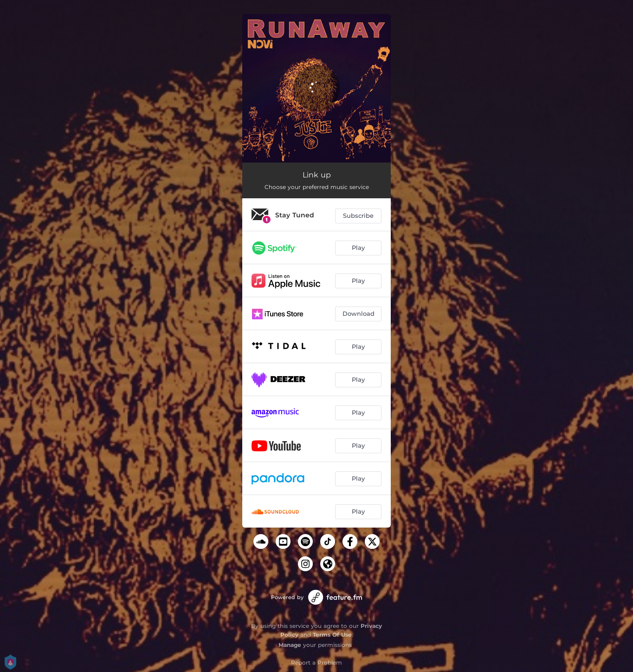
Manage (290, 645)
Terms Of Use (332, 635)
